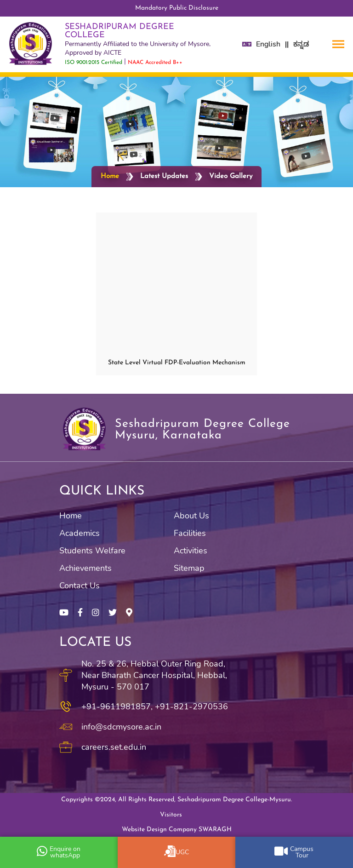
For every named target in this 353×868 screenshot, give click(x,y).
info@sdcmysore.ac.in (121, 727)
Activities (191, 551)
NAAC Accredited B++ (155, 63)
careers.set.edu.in (114, 747)
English (268, 44)
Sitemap (189, 568)
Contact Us (80, 586)
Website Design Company (177, 830)
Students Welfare (92, 551)
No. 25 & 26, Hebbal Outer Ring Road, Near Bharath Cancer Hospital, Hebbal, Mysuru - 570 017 (154, 675)
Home (110, 176)
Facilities (190, 533)
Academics (80, 533)
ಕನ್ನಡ (301, 44)
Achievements (85, 568)
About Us (191, 516)
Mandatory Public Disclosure (177, 8)
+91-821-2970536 (191, 707)
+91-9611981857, (117, 707)
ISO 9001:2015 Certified (94, 63)
